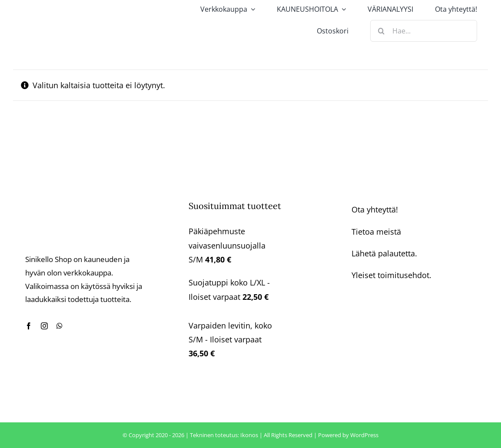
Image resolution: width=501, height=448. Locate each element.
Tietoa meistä (376, 232)
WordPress (364, 435)
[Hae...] (424, 31)
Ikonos (249, 435)
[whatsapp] (60, 326)
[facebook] (29, 326)
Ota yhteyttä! (375, 209)
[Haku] (381, 31)
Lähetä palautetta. (384, 253)
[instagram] (44, 326)
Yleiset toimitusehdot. (392, 275)
